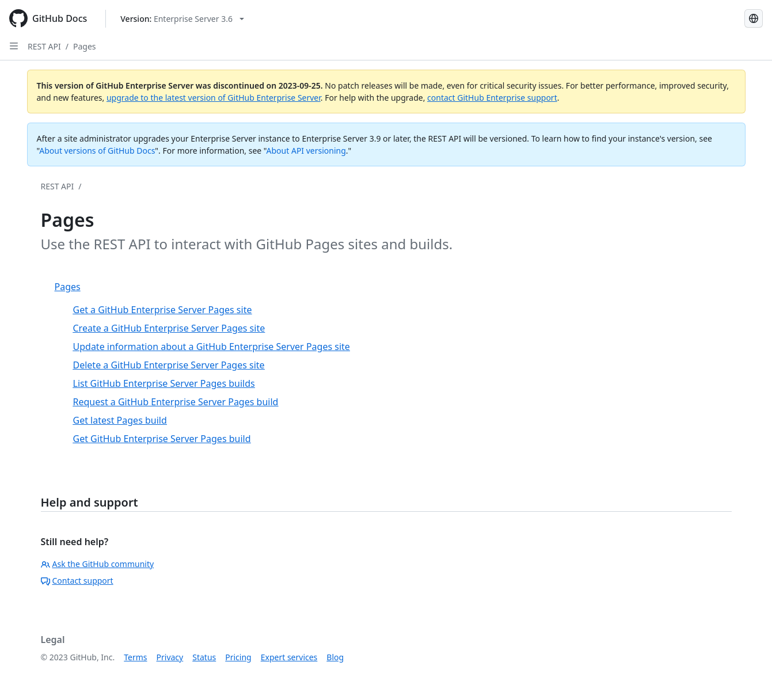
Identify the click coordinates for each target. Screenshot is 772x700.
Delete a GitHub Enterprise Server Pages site (169, 365)
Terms (135, 657)
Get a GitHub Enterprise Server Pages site (163, 310)
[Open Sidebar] (14, 46)
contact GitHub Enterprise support (492, 98)
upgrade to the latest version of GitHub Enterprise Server (214, 98)
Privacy (170, 657)
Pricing (238, 657)
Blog (335, 657)
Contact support (77, 581)
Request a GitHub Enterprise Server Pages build (176, 402)
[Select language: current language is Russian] (754, 18)
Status (204, 657)
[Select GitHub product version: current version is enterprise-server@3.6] (182, 19)
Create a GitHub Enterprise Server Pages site (169, 328)
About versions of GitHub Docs (97, 151)
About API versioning (306, 151)
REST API (44, 46)
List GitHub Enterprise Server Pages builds (164, 383)
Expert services (289, 657)
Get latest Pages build (120, 420)
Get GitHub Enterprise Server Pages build (162, 439)
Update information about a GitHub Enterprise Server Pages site (212, 347)
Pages (85, 46)
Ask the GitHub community (98, 564)
